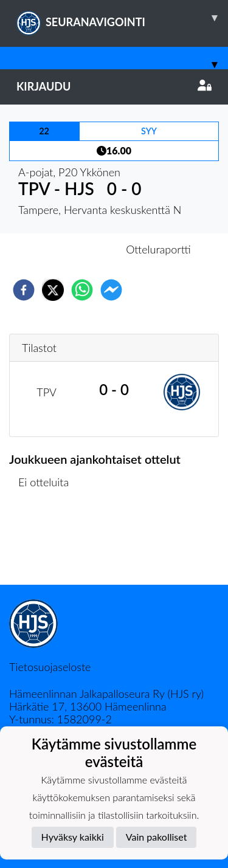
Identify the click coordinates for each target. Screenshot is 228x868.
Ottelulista (48, 544)
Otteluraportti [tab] (158, 249)
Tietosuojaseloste (50, 667)
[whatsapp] (82, 290)
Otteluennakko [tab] (72, 249)
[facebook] (24, 290)
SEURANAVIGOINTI (122, 18)
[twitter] (53, 290)
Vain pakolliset (157, 837)
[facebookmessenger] (111, 290)
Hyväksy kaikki (73, 837)
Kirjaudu (114, 86)
